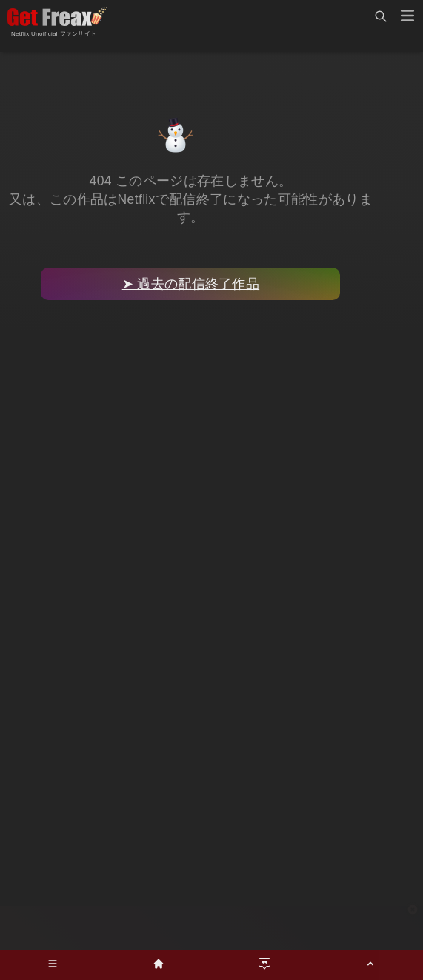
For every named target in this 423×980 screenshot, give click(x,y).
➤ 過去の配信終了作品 (191, 284)
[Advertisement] (212, 928)
